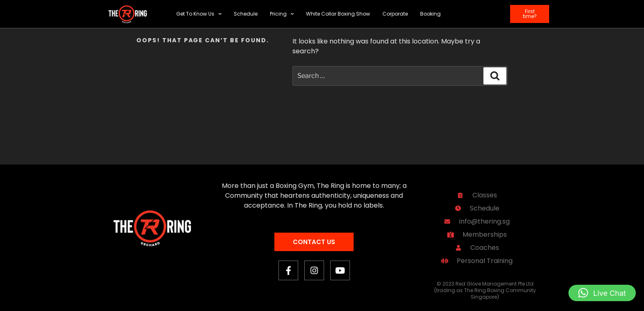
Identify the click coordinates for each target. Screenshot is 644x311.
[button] (602, 293)
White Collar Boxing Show (338, 14)
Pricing (282, 14)
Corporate (395, 14)
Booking (430, 14)
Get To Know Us (199, 14)
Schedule (246, 14)
